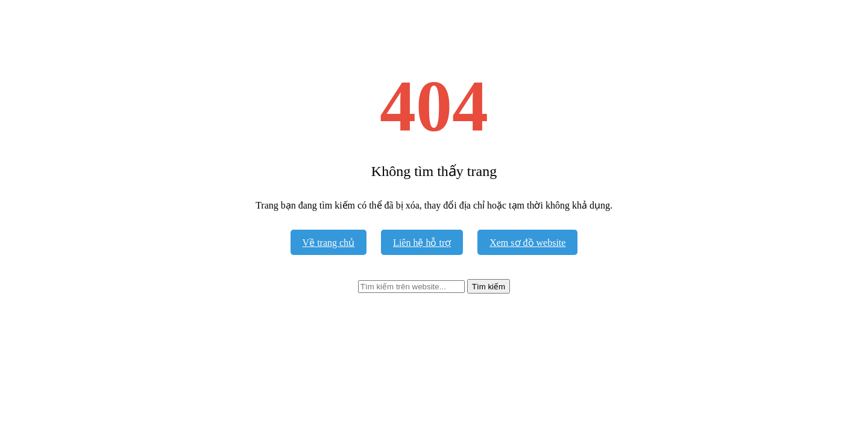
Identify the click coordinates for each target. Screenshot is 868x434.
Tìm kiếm (489, 287)
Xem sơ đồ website (527, 243)
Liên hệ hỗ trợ (422, 243)
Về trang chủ (329, 243)
